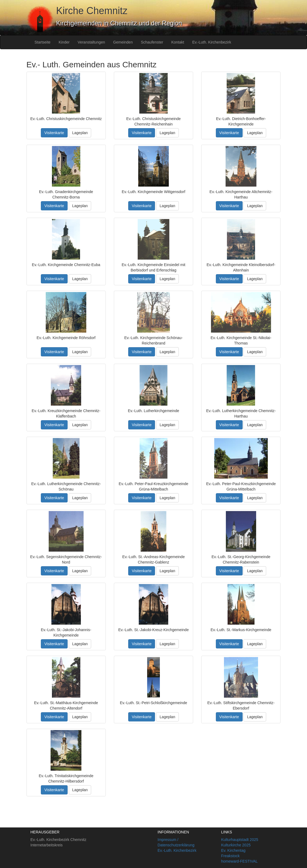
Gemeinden (123, 42)
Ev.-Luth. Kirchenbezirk (212, 42)
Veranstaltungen (91, 42)
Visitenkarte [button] (54, 133)
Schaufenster (152, 42)
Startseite (43, 42)
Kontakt (178, 42)
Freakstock (230, 856)
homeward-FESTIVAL (240, 861)
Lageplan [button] (80, 133)
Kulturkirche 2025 (236, 845)
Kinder (64, 42)
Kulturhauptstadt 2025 (240, 840)
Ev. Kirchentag (233, 850)
